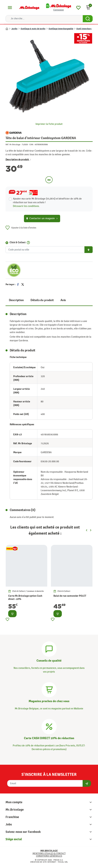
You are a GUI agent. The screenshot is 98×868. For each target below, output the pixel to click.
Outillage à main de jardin (33, 29)
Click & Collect (18, 242)
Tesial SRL (63, 862)
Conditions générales (49, 856)
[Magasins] (49, 689)
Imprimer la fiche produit (49, 124)
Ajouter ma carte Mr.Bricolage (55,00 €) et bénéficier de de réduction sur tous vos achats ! (47, 201)
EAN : (32, 144)
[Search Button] (88, 19)
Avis (63, 300)
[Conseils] (49, 649)
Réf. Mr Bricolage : (13, 144)
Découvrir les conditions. (26, 206)
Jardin (14, 29)
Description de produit (18, 160)
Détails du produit (42, 300)
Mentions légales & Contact (49, 853)
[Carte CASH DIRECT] (49, 726)
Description (16, 300)
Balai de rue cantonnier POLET (70, 596)
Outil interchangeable (87, 29)
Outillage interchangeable (61, 29)
